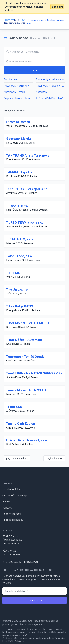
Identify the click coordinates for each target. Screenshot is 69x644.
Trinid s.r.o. (14, 407)
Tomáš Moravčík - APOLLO (26, 390)
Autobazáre (10, 79)
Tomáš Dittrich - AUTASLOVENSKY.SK (34, 373)
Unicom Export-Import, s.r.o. (27, 440)
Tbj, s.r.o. (13, 273)
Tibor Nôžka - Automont (24, 340)
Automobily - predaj (15, 92)
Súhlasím (57, 7)
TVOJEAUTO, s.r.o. (20, 239)
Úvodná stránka (11, 489)
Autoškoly (41, 92)
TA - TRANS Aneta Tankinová (28, 155)
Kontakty (7, 508)
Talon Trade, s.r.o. (19, 256)
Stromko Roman (18, 122)
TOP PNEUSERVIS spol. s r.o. (27, 189)
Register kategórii (12, 514)
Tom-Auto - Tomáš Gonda (25, 357)
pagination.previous (17, 458)
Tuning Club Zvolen (21, 424)
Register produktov (13, 520)
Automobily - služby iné (17, 86)
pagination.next (54, 458)
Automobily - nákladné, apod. (51, 86)
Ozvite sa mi (35, 600)
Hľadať (35, 70)
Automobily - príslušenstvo (50, 79)
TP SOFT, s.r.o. (17, 206)
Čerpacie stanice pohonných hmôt (18, 98)
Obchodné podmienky (15, 495)
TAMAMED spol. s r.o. (22, 172)
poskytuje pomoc (49, 621)
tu (23, 641)
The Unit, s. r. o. (17, 290)
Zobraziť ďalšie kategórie (51, 98)
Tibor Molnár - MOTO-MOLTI (27, 323)
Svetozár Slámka (19, 139)
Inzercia (7, 502)
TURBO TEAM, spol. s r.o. (25, 222)
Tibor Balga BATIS (20, 306)
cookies (58, 629)
